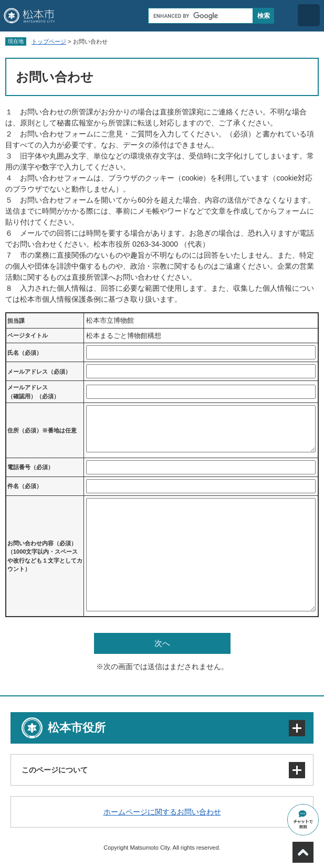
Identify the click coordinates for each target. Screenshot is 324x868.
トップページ (49, 41)
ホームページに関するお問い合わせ (162, 812)
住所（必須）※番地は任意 (42, 430)
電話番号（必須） (30, 467)
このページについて (55, 770)
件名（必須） (25, 486)
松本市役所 (77, 728)
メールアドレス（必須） (39, 372)
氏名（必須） (25, 353)
